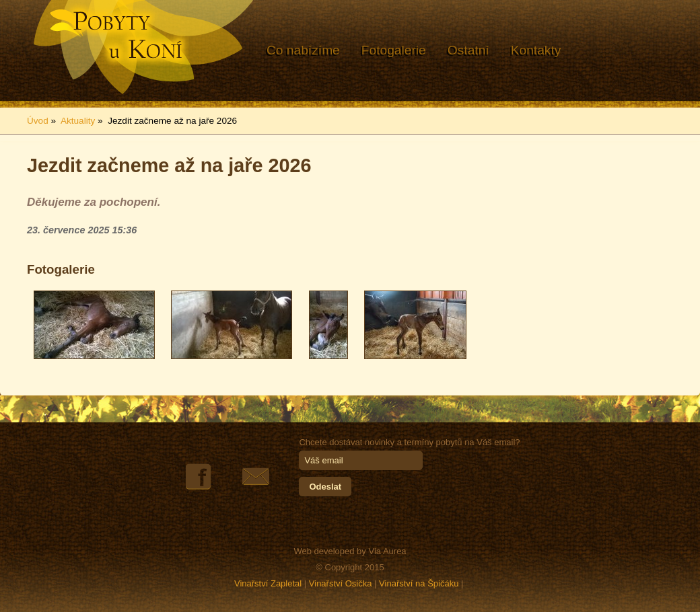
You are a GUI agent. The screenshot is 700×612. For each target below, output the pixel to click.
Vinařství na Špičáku (419, 583)
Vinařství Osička (341, 583)
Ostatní (468, 50)
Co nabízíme (303, 50)
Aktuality (78, 121)
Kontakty (536, 50)
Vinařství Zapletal (268, 583)
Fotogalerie (394, 50)
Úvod (38, 121)
